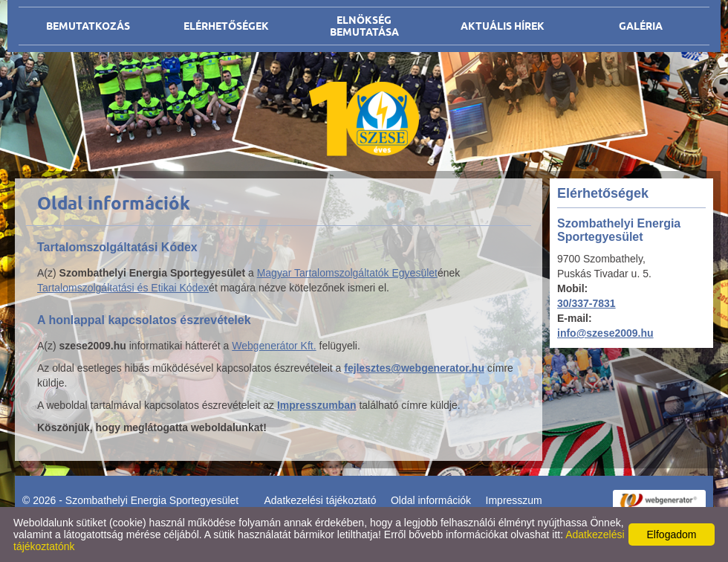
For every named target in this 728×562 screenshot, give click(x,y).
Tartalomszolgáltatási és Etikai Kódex (123, 288)
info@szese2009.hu (605, 333)
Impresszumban (317, 405)
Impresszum (514, 500)
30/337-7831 (586, 303)
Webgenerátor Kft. (274, 346)
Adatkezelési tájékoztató (321, 500)
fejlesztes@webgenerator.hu (414, 368)
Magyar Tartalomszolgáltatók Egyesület (347, 273)
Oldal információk (431, 500)
